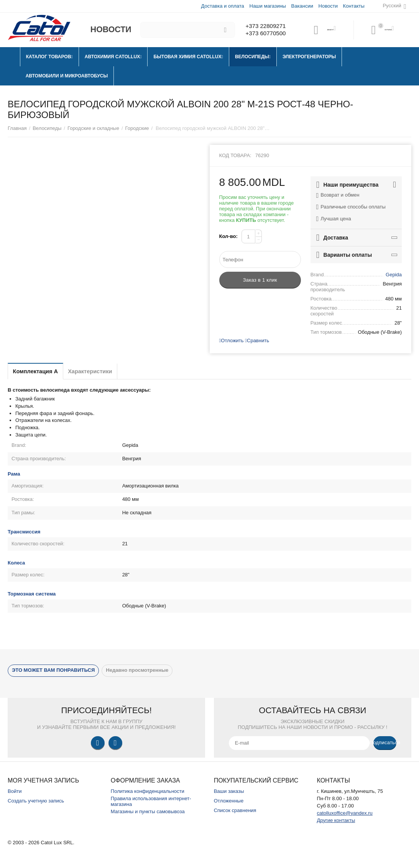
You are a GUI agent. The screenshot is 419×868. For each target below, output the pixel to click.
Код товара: (235, 155)
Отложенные (229, 801)
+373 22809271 (264, 26)
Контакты (353, 6)
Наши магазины (267, 6)
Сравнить (257, 340)
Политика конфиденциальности (148, 791)
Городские (137, 128)
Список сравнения (235, 810)
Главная (17, 128)
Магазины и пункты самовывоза (148, 811)
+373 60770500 (264, 34)
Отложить (232, 340)
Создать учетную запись (36, 801)
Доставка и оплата (222, 6)
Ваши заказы (229, 791)
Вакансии (302, 6)
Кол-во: (228, 236)
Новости (328, 6)
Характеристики (106, 371)
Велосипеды (47, 128)
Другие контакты (336, 820)
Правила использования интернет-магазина (151, 801)
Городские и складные (93, 128)
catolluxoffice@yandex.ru (344, 813)
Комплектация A (41, 371)
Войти (15, 791)
